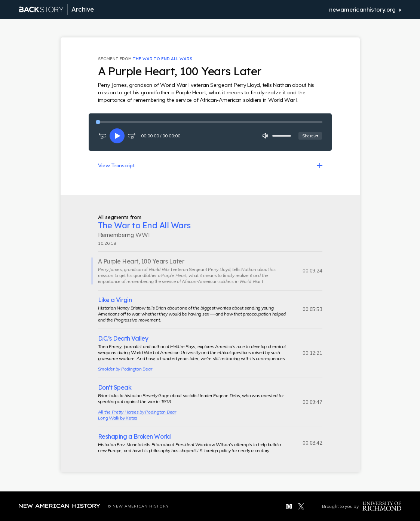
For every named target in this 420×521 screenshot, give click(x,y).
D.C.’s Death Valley (123, 338)
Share (312, 135)
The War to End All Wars (163, 59)
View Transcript (116, 165)
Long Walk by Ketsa (118, 418)
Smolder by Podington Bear (125, 369)
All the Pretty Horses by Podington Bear (137, 412)
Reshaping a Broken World (134, 436)
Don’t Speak (115, 387)
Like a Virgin (115, 300)
